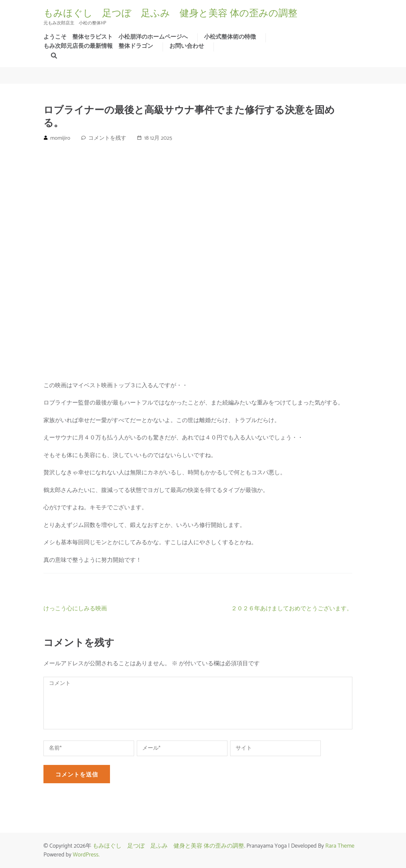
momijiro (60, 138)
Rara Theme (340, 846)
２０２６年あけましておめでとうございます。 (292, 609)
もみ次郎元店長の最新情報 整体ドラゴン (98, 46)
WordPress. (86, 855)
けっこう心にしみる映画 (75, 609)
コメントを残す (107, 138)
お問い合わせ (187, 46)
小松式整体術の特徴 (230, 37)
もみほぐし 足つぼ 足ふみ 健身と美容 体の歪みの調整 (170, 13)
